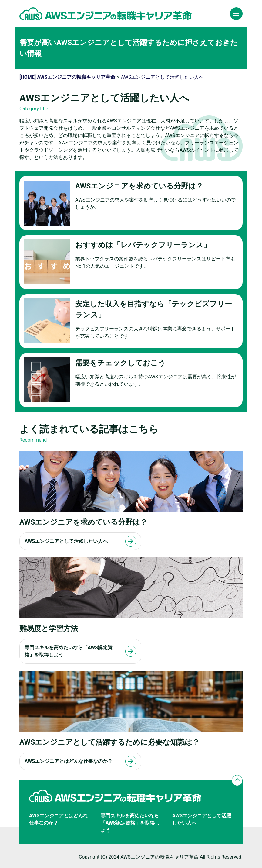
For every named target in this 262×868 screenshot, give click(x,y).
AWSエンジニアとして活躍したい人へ (202, 819)
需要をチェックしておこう (120, 363)
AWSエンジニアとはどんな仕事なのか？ (59, 819)
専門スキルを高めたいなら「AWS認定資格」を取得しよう (130, 823)
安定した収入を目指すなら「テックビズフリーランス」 (154, 309)
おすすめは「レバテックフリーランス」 (143, 245)
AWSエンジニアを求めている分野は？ (139, 186)
